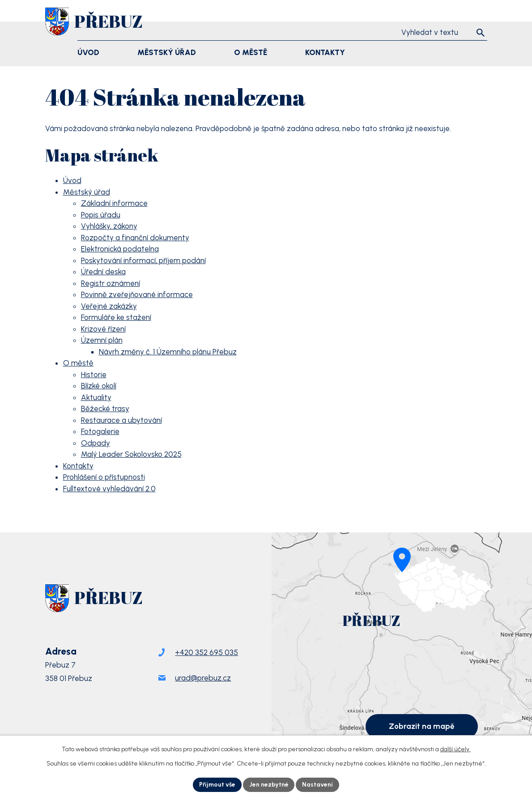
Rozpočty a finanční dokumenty (135, 238)
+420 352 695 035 (206, 654)
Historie (94, 374)
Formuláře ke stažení (116, 317)
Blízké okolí (99, 386)
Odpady (96, 443)
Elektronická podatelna (120, 249)
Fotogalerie (100, 431)
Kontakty (78, 466)
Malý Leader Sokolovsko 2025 (131, 454)
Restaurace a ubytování (121, 420)
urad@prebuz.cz (203, 679)
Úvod (72, 180)
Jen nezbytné (269, 785)
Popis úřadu (101, 215)
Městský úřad (87, 192)
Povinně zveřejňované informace (137, 294)
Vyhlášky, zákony (109, 226)
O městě (78, 363)
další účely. (455, 749)
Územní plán (102, 340)
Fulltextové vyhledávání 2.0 (109, 489)
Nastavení (318, 785)
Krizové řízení (103, 329)
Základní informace (114, 203)
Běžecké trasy (105, 409)
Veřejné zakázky (109, 306)
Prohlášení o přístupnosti (104, 477)
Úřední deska (103, 272)
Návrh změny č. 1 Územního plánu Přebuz (168, 352)
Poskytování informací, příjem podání (143, 260)
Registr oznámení (111, 283)
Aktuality (96, 397)
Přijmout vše (217, 785)
